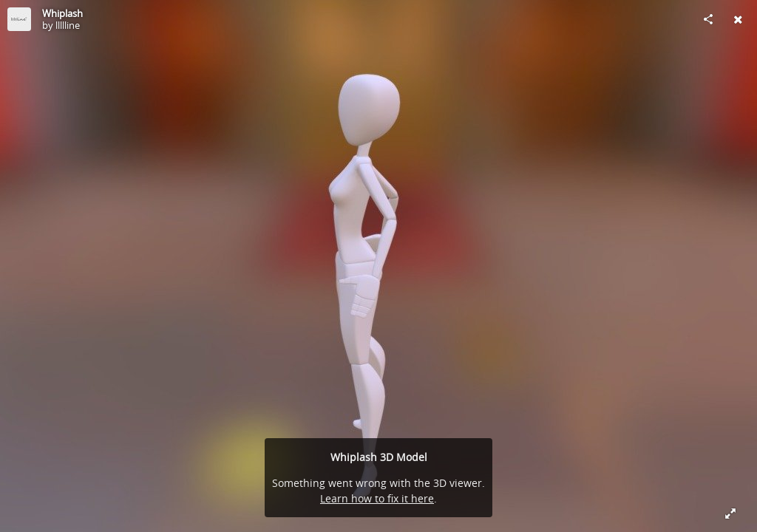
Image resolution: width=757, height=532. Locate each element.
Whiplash (62, 13)
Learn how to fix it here (377, 498)
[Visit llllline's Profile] (19, 19)
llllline (68, 25)
